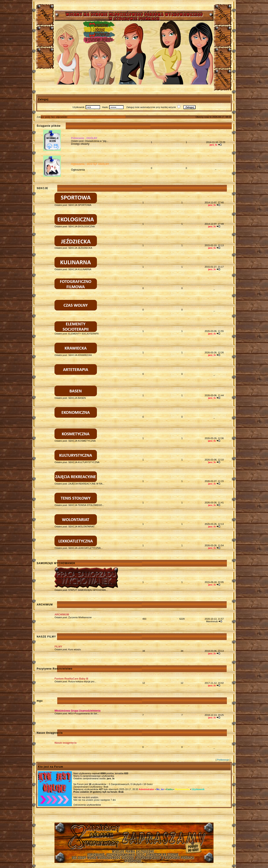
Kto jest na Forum (51, 767)
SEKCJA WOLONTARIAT (81, 527)
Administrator (147, 789)
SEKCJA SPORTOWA (80, 205)
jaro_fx (111, 778)
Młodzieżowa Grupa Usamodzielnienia (77, 711)
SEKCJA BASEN (77, 398)
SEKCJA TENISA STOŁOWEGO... (86, 505)
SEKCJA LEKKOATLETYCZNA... (85, 548)
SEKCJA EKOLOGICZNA (82, 226)
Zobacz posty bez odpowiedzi (52, 117)
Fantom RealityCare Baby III (71, 679)
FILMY (58, 647)
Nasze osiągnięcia (65, 743)
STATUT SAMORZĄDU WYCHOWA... (88, 590)
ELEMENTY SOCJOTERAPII (83, 334)
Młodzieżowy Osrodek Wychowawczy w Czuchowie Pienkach (134, 839)
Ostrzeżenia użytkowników (87, 805)
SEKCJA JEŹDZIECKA (80, 248)
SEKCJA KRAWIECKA (80, 355)
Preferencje (223, 760)
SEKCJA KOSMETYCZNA (82, 441)
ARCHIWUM (62, 615)
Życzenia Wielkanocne (80, 617)
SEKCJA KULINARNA (80, 269)
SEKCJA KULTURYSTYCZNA (84, 462)
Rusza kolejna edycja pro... (82, 681)
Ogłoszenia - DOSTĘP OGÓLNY (90, 164)
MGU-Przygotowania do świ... (84, 714)
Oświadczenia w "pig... (96, 141)
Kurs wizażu (75, 649)
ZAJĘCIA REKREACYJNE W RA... (86, 484)
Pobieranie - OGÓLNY (84, 138)
